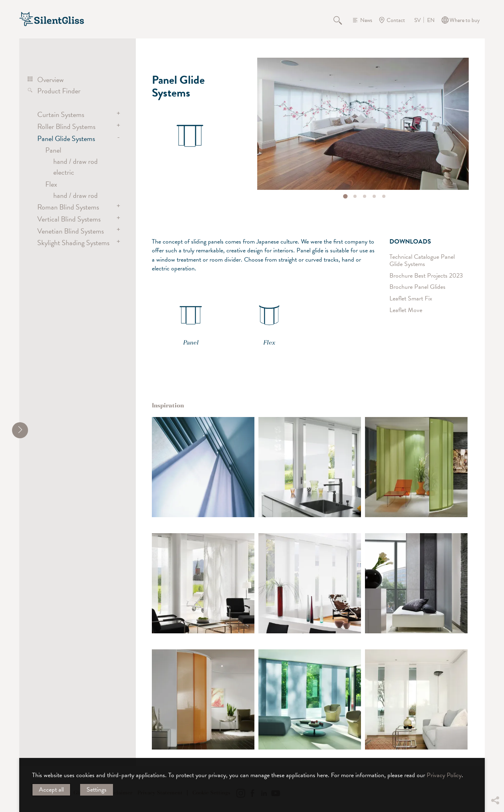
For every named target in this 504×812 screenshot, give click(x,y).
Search (342, 20)
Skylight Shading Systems (73, 243)
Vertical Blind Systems (69, 219)
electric (64, 172)
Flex (51, 184)
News (366, 20)
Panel (53, 150)
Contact (396, 20)
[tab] (345, 196)
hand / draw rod (76, 161)
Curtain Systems (61, 114)
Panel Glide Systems (66, 138)
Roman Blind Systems (68, 207)
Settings (97, 790)
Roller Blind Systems (66, 126)
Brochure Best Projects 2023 (426, 276)
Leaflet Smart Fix (411, 299)
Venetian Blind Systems (71, 231)
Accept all (51, 790)
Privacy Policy (444, 775)
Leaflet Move (406, 310)
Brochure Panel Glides (417, 287)
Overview (50, 80)
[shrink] (20, 430)
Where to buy (465, 20)
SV (417, 20)
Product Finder (59, 91)
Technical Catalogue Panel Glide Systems (422, 261)
